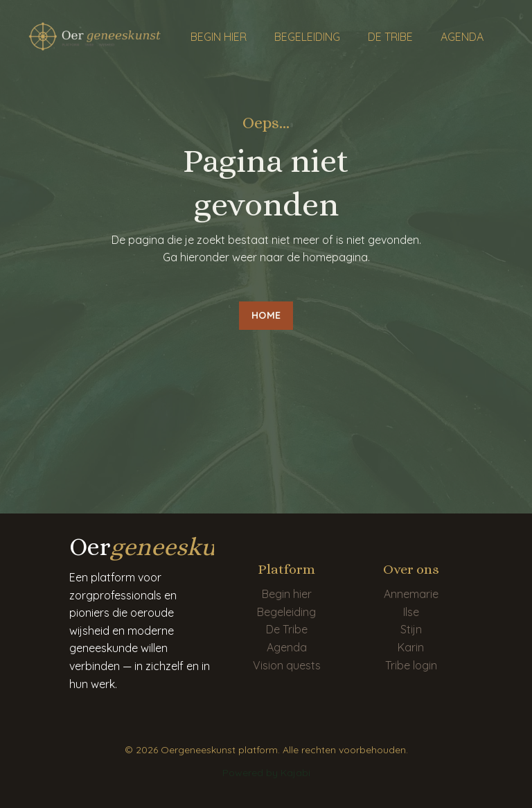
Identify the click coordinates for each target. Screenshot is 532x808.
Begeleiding (286, 612)
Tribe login (411, 665)
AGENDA (462, 37)
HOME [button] (266, 315)
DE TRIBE (390, 37)
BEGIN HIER (219, 37)
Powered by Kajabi (266, 773)
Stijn (411, 629)
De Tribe (287, 629)
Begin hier (287, 594)
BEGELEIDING (307, 37)
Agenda (287, 647)
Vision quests (287, 665)
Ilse (411, 612)
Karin (411, 647)
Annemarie (411, 594)
